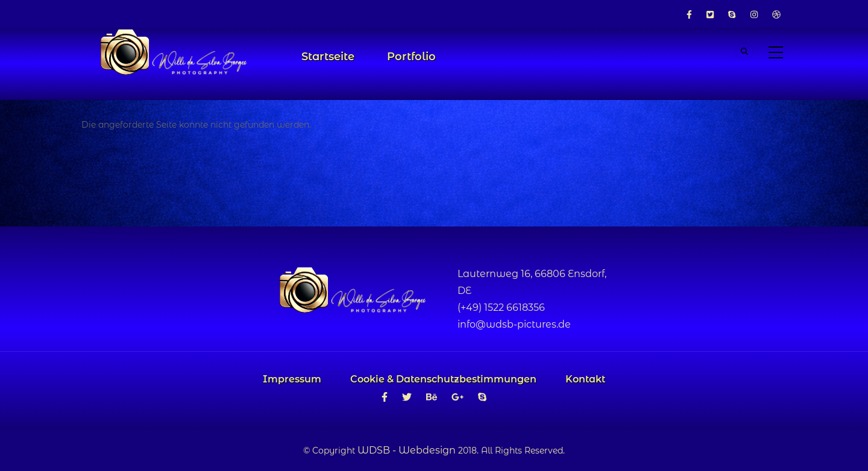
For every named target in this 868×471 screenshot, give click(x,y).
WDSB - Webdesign (407, 450)
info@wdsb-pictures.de (514, 324)
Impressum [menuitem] (292, 379)
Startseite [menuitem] (328, 57)
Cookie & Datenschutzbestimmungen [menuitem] (443, 379)
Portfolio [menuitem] (411, 57)
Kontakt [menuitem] (585, 379)
